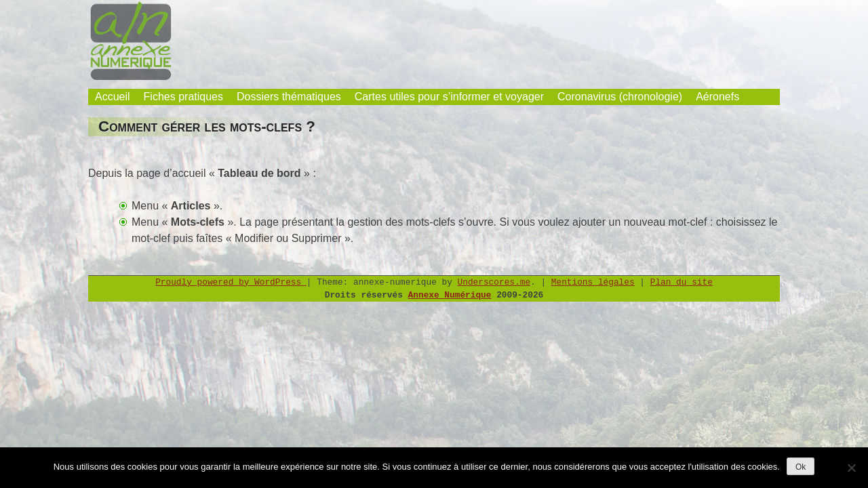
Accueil (113, 97)
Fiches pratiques (183, 97)
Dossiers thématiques (289, 97)
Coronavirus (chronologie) (620, 97)
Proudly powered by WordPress (231, 282)
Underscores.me (494, 282)
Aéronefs (717, 97)
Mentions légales (593, 282)
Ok (801, 467)
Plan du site (682, 282)
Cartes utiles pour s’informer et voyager (449, 97)
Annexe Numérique (450, 295)
